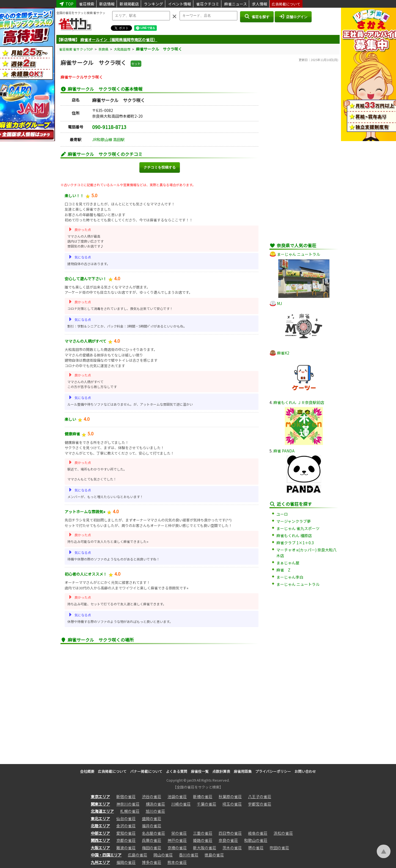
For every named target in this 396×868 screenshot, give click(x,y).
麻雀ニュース (236, 4)
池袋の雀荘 (177, 796)
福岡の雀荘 (126, 862)
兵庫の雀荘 (152, 840)
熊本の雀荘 (177, 862)
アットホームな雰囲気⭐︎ (85, 512)
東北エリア (100, 818)
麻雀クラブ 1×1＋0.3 (295, 543)
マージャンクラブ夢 (294, 521)
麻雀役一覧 (200, 771)
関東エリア (100, 804)
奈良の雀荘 (228, 840)
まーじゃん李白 (290, 577)
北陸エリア (100, 826)
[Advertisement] (304, 155)
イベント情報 (180, 4)
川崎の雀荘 (181, 804)
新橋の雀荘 (203, 796)
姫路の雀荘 (203, 840)
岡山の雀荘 (163, 855)
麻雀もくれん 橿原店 (294, 535)
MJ (279, 303)
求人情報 (260, 4)
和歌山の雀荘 (256, 840)
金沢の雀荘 (126, 826)
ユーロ (282, 514)
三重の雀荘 (203, 833)
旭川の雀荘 (155, 811)
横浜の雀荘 (155, 804)
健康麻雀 (72, 434)
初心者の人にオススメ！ (86, 574)
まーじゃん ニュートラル (299, 254)
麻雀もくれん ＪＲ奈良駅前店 (299, 402)
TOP (66, 4)
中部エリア (100, 833)
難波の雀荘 (126, 848)
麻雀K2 (283, 353)
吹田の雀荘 (279, 848)
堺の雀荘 (256, 848)
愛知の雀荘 (126, 833)
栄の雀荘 (179, 833)
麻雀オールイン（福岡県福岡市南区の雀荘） (119, 40)
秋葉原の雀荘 (230, 796)
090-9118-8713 (109, 127)
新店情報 (107, 4)
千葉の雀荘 (207, 804)
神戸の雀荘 (177, 840)
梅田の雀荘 (152, 848)
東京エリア (100, 796)
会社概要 (87, 771)
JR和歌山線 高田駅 (108, 139)
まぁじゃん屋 (288, 563)
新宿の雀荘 (126, 796)
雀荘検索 (87, 4)
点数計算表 (221, 771)
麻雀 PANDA (284, 451)
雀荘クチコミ (208, 4)
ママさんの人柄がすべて (86, 341)
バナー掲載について (146, 771)
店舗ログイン (293, 17)
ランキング (153, 4)
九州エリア (100, 862)
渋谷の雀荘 (152, 796)
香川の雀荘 (189, 855)
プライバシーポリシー (273, 771)
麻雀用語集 (243, 771)
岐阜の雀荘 (258, 833)
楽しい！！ (74, 196)
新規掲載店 (129, 4)
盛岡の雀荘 (152, 818)
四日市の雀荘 (230, 833)
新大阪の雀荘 (205, 848)
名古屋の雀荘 (153, 833)
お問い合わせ (305, 771)
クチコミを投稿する (160, 167)
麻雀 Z (283, 570)
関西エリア (100, 840)
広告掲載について (286, 4)
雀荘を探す (257, 17)
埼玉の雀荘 (232, 804)
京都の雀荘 (126, 840)
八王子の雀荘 (260, 796)
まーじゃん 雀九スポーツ (298, 528)
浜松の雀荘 (283, 833)
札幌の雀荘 (130, 811)
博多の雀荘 (152, 862)
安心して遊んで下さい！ (86, 279)
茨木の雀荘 (232, 848)
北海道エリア (102, 811)
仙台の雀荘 (126, 818)
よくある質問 (177, 771)
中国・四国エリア (106, 855)
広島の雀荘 (137, 855)
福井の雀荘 (152, 826)
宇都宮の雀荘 (260, 804)
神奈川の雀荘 (128, 804)
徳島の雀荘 (214, 855)
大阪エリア (100, 848)
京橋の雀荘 (177, 848)
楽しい (70, 419)
